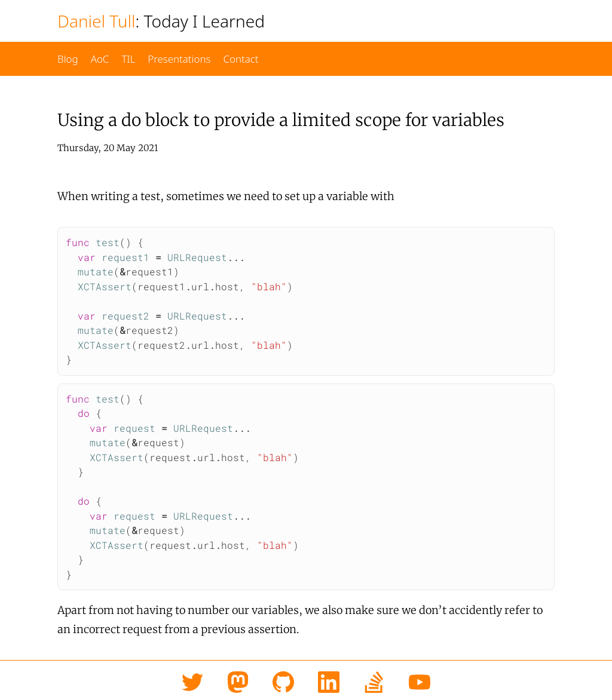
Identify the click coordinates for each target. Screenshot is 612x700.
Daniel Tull (96, 21)
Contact (241, 59)
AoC (100, 59)
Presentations (179, 59)
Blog (68, 59)
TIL (128, 59)
